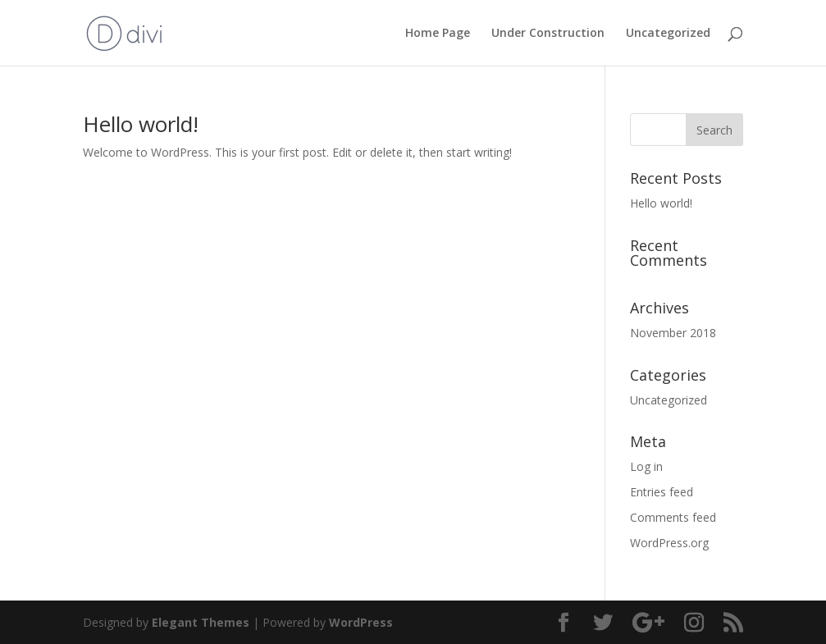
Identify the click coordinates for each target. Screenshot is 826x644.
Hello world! (141, 124)
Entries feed (662, 492)
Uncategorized (668, 34)
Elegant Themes (201, 622)
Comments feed (673, 517)
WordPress (361, 622)
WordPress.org (669, 543)
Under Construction (548, 34)
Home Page (438, 34)
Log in (646, 466)
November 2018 (673, 333)
